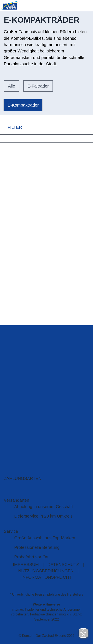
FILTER (11, 127)
